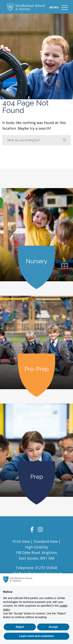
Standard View (46, 541)
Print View (21, 541)
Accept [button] (53, 627)
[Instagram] (40, 529)
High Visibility (37, 547)
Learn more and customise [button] (36, 636)
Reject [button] (20, 627)
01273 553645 (46, 568)
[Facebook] (32, 529)
